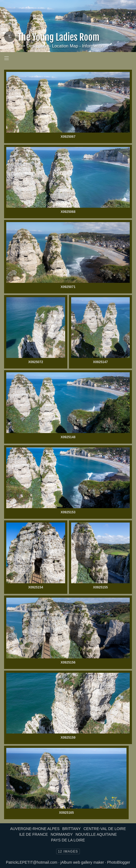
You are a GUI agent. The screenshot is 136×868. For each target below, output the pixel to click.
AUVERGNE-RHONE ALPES (35, 829)
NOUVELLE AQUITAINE (96, 834)
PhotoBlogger (119, 862)
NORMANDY (62, 834)
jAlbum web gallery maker (82, 862)
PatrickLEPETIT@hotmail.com (32, 862)
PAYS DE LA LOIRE (68, 840)
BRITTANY (71, 829)
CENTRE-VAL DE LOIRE (105, 829)
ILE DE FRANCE (34, 834)
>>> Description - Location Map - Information (61, 46)
